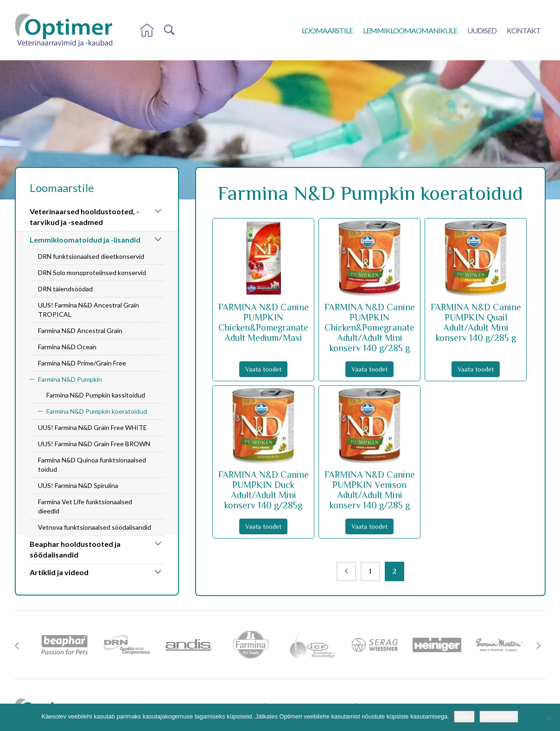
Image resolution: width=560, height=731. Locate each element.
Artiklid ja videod (59, 572)
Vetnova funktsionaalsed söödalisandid (95, 527)
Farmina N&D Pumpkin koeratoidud (97, 411)
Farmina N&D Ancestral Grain (80, 330)
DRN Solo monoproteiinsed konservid (92, 273)
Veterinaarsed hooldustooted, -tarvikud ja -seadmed (84, 217)
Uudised (482, 30)
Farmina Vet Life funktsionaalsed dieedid (85, 506)
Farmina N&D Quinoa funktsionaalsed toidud (92, 465)
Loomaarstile (327, 30)
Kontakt (524, 30)
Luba (464, 716)
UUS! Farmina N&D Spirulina (78, 485)
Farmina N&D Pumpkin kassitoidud (96, 395)
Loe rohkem (499, 716)
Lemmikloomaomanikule (410, 30)
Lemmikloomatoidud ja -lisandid (85, 240)
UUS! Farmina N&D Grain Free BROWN (94, 444)
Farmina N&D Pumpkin (70, 379)
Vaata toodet (263, 369)
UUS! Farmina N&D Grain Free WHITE (92, 427)
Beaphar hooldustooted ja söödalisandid (75, 549)
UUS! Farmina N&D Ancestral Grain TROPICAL (89, 310)
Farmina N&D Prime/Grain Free (82, 363)
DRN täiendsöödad (65, 289)
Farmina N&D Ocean (67, 347)
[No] (548, 718)
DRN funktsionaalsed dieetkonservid (91, 256)
